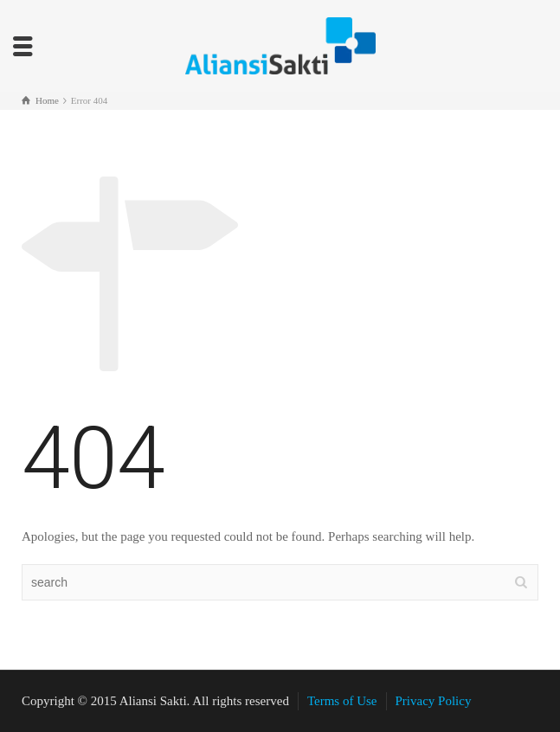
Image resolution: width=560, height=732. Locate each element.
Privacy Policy (434, 701)
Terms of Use (342, 701)
